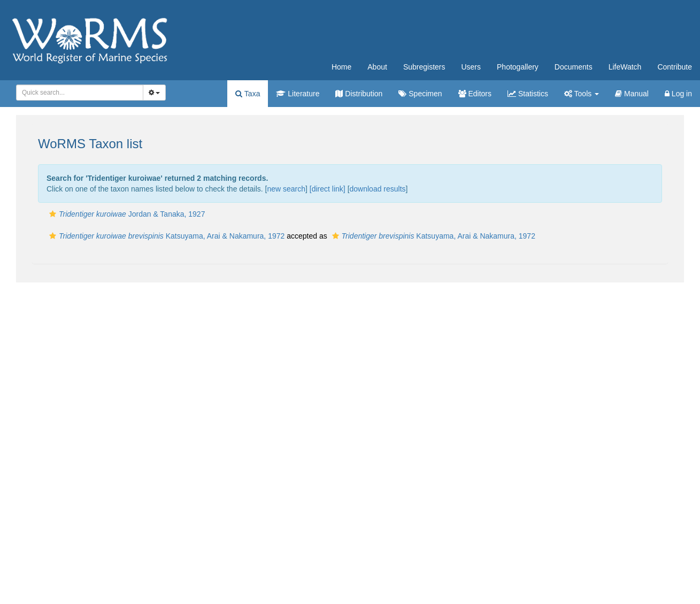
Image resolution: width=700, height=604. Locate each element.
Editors (475, 94)
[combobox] (80, 93)
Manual (632, 94)
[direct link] (328, 189)
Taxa (248, 94)
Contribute (675, 67)
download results (378, 189)
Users (471, 67)
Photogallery (518, 67)
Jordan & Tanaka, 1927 (126, 214)
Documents (574, 67)
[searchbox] (76, 93)
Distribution (359, 94)
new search (286, 189)
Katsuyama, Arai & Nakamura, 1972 (166, 236)
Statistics (528, 94)
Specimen (420, 94)
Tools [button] (582, 94)
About (377, 67)
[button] (53, 214)
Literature (298, 94)
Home (341, 67)
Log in (678, 94)
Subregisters (424, 67)
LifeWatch (625, 67)
